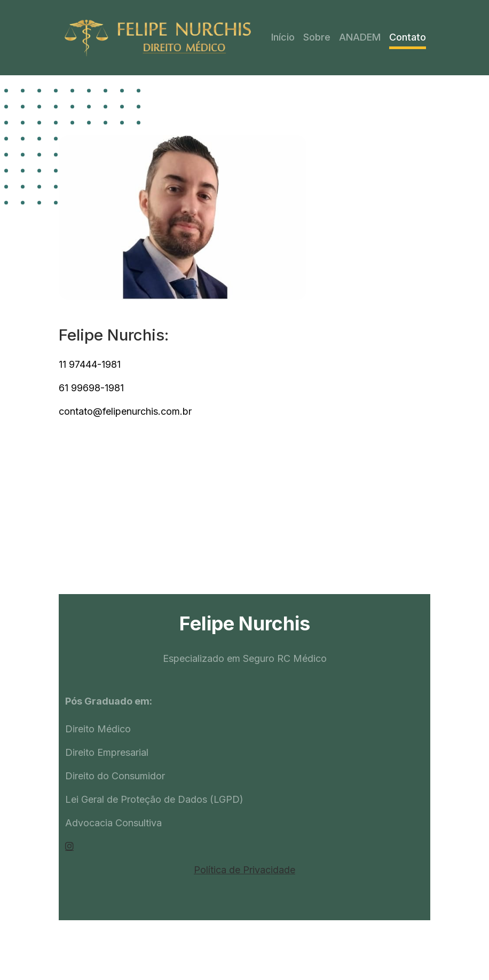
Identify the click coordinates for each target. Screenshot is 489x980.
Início (283, 37)
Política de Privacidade (244, 870)
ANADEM (360, 37)
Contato (408, 37)
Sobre (317, 37)
